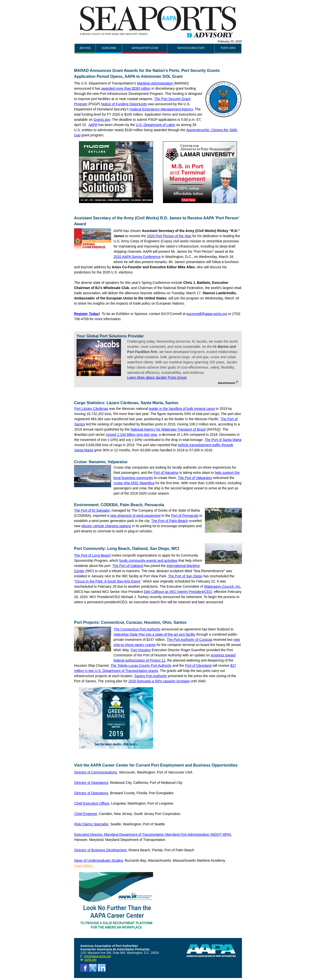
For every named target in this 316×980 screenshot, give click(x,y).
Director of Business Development (100, 850)
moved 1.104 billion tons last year (131, 435)
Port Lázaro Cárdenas (91, 409)
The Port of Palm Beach (169, 521)
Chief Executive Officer (92, 803)
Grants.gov (102, 120)
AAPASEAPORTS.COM (145, 48)
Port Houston (141, 650)
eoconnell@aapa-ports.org (207, 314)
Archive (85, 48)
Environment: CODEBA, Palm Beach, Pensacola (119, 505)
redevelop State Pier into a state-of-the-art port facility (155, 634)
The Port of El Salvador (92, 510)
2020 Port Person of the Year (169, 236)
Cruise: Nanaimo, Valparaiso (101, 462)
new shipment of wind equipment (135, 516)
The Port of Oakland (128, 566)
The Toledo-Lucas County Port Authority (141, 666)
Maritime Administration (155, 83)
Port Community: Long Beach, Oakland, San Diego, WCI (127, 549)
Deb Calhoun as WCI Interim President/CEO (178, 592)
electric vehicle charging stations (106, 526)
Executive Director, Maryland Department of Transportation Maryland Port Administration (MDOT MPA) (153, 834)
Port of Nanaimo (166, 473)
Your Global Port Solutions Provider (110, 336)
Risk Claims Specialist (91, 824)
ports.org (228, 48)
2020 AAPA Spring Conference (137, 257)
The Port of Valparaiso (195, 478)
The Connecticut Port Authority (137, 629)
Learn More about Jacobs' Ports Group (157, 377)
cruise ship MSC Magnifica (134, 483)
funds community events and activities (148, 561)
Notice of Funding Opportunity (124, 104)
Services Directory (191, 48)
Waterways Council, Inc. (223, 586)
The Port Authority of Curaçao (189, 640)
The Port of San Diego (185, 576)
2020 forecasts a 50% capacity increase (159, 681)
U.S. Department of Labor (156, 125)
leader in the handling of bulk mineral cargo (182, 409)
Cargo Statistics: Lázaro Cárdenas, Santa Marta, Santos (126, 403)
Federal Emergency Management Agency (161, 109)
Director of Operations (91, 783)
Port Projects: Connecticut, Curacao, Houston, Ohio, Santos (130, 622)
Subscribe (109, 48)
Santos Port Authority (151, 676)
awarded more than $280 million (126, 88)
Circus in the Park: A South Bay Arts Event (108, 581)
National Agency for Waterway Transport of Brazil (168, 429)
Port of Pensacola (185, 516)
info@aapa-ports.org (98, 956)
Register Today (86, 314)
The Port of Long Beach (92, 555)
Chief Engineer (86, 814)
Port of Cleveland (198, 666)
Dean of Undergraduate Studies (99, 860)
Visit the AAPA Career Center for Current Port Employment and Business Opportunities (156, 765)
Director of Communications (96, 772)
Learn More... (85, 866)
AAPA (93, 125)
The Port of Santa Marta (223, 440)
